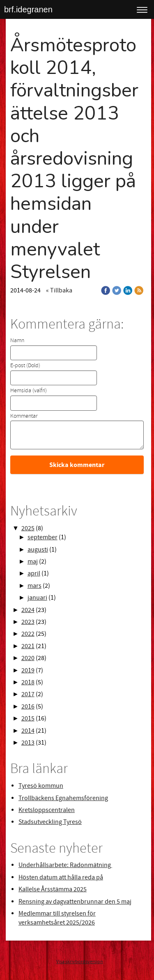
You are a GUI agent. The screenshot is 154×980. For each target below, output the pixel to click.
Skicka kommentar (77, 465)
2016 (28, 706)
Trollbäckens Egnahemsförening (63, 798)
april (34, 573)
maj (33, 561)
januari (37, 598)
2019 (28, 670)
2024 (28, 610)
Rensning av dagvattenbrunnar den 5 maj (75, 902)
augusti (38, 550)
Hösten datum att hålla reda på (61, 877)
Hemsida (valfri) (29, 391)
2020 (28, 658)
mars (34, 586)
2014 (28, 731)
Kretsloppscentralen (47, 810)
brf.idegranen (28, 9)
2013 (28, 743)
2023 (28, 622)
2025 (28, 528)
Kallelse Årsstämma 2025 (53, 889)
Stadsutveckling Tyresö (50, 822)
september (43, 537)
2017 (28, 694)
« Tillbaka (59, 290)
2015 (28, 718)
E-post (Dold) (25, 366)
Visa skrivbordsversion (80, 962)
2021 (28, 646)
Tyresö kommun (41, 786)
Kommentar (24, 416)
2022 (28, 634)
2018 (28, 682)
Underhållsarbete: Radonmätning (65, 865)
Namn (17, 340)
